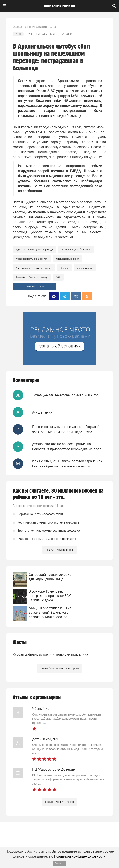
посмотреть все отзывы (60, 802)
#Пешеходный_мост (68, 259)
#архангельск (85, 268)
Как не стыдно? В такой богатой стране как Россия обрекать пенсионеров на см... (67, 463)
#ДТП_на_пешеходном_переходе (34, 249)
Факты (20, 642)
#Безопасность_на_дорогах (32, 259)
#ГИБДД (65, 268)
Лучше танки (42, 412)
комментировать (35, 286)
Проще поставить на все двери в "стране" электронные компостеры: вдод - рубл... (66, 429)
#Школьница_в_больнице (76, 249)
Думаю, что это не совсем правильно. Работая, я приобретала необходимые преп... (68, 446)
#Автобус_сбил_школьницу (32, 277)
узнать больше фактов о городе (59, 668)
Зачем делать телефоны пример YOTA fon (65, 395)
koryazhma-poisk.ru (60, 6)
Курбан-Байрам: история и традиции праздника (50, 654)
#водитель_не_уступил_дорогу (34, 268)
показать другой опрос (59, 550)
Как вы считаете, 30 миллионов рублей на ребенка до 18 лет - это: (58, 494)
